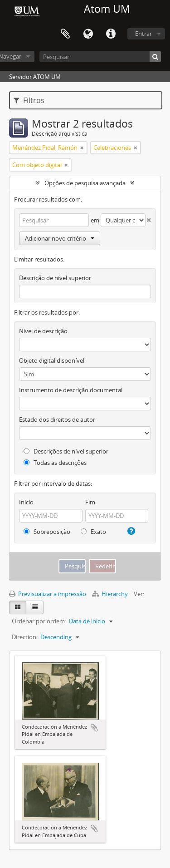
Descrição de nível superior (55, 278)
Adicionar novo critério (60, 238)
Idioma (88, 34)
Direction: (25, 637)
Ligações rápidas (111, 34)
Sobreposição (47, 532)
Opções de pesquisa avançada (85, 183)
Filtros (29, 100)
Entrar (143, 34)
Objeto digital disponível (52, 360)
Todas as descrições (55, 463)
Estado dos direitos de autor (57, 419)
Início (26, 502)
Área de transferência (65, 34)
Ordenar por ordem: (39, 621)
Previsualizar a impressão (48, 594)
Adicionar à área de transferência (94, 728)
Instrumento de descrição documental (71, 390)
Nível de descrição (43, 331)
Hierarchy (111, 594)
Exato (93, 532)
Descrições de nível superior (66, 451)
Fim (90, 502)
